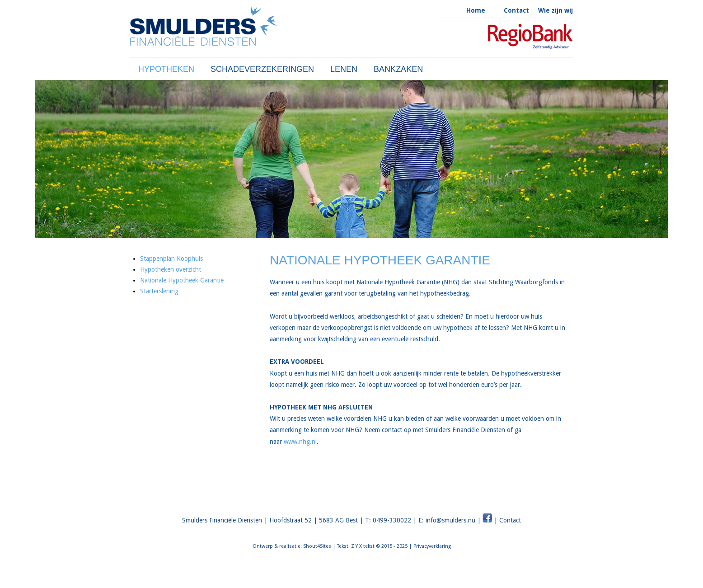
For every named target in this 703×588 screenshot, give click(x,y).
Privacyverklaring (432, 546)
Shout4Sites (317, 546)
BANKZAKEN (398, 69)
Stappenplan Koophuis (171, 259)
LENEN (344, 69)
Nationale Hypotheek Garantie (182, 280)
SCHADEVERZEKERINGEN (262, 69)
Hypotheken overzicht (171, 269)
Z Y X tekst (363, 546)
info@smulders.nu (450, 520)
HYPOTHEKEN (166, 69)
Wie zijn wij (555, 10)
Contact (516, 10)
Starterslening (159, 291)
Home (476, 10)
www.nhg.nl (300, 442)
